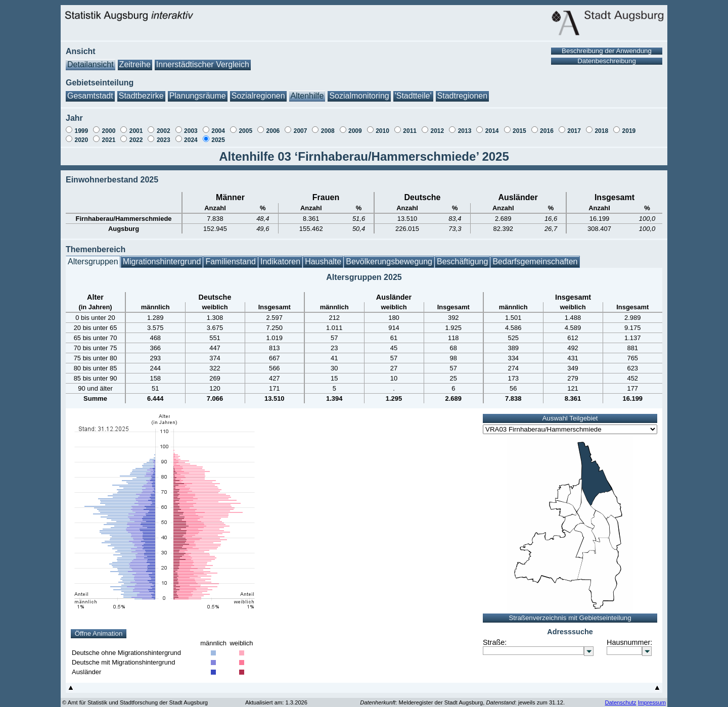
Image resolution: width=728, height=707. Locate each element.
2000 (109, 126)
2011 (410, 126)
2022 (136, 135)
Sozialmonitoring (359, 91)
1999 (81, 126)
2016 (547, 126)
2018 (601, 126)
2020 (81, 135)
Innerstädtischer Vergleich (203, 59)
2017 (574, 126)
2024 (191, 135)
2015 (519, 126)
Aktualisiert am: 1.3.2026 (276, 697)
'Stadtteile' (413, 91)
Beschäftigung (462, 256)
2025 (218, 135)
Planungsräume (198, 91)
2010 (382, 126)
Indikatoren (280, 256)
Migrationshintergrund (162, 256)
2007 (301, 126)
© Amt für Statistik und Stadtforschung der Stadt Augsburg (135, 697)
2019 (629, 126)
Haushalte (323, 256)
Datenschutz (620, 697)
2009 (355, 126)
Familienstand (231, 256)
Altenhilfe (307, 91)
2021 (109, 135)
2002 (164, 126)
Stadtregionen (463, 91)
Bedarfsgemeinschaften (535, 256)
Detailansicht (90, 59)
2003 (191, 126)
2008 (328, 126)
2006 (273, 126)
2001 (136, 126)
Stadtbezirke (141, 91)
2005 (245, 126)
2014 (492, 126)
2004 (218, 126)
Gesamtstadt (90, 91)
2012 (437, 126)
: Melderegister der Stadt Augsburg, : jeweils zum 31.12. (462, 697)
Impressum (652, 697)
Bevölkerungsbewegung (389, 256)
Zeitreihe (135, 59)
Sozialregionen (258, 91)
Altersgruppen (93, 256)
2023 (164, 135)
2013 (465, 126)
